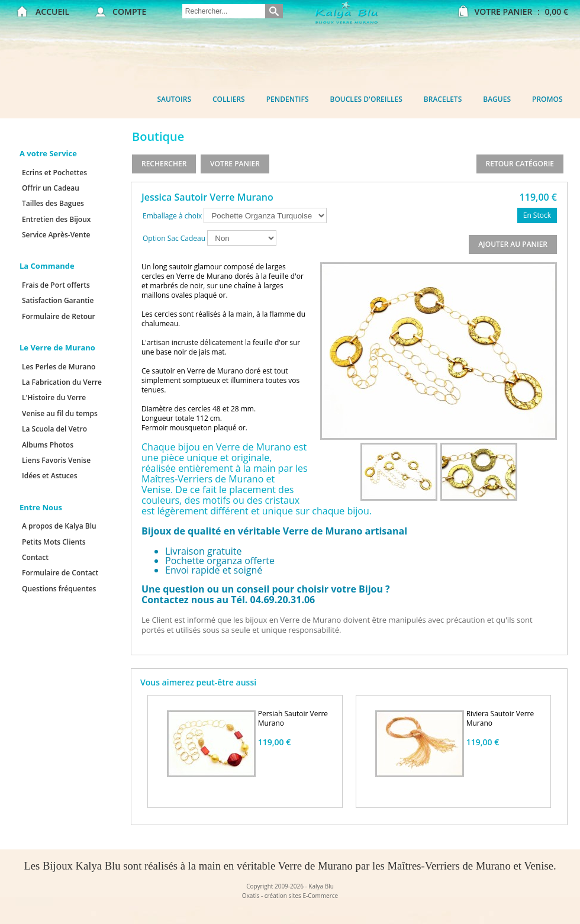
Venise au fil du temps (60, 413)
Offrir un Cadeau (51, 188)
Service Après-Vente (56, 235)
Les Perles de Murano (59, 367)
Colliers (229, 99)
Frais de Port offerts (56, 285)
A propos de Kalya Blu (59, 526)
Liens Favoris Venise (56, 460)
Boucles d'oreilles (366, 99)
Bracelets (443, 99)
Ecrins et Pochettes (54, 173)
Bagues (497, 99)
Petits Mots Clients (54, 542)
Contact (35, 557)
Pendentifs (288, 99)
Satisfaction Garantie (58, 300)
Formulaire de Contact (60, 573)
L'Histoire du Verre (54, 397)
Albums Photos (48, 445)
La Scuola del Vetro (54, 429)
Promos (547, 99)
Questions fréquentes (59, 589)
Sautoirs (174, 99)
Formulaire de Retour (59, 316)
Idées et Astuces (50, 476)
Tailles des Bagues (53, 203)
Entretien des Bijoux (56, 219)
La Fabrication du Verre (62, 382)
